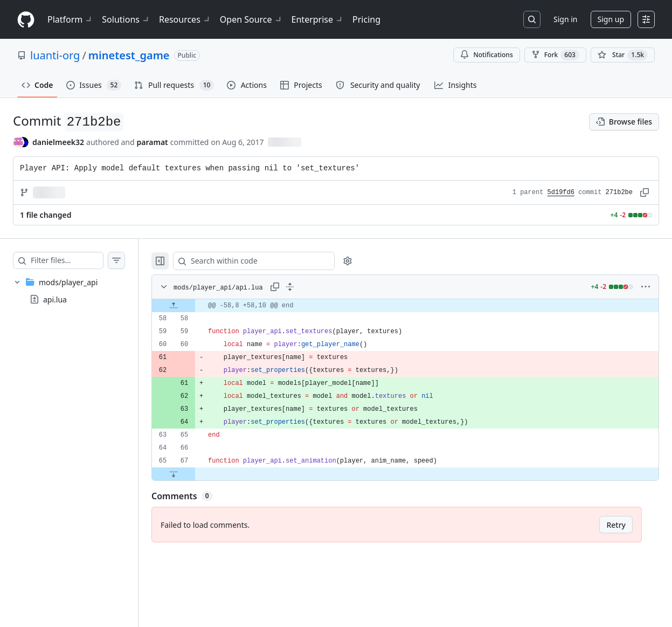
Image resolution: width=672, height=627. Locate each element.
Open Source (251, 19)
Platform (70, 19)
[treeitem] (80, 291)
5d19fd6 (561, 192)
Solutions (126, 19)
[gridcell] (416, 306)
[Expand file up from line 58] (195, 306)
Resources (185, 19)
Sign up (611, 19)
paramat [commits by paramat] (153, 142)
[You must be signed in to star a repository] (623, 55)
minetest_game (129, 55)
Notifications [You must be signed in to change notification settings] (486, 55)
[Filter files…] (78, 260)
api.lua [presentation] (55, 299)
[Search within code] (270, 261)
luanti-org (55, 55)
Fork (555, 55)
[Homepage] (26, 20)
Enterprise (318, 19)
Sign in (565, 19)
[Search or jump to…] (532, 19)
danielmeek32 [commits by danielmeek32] (58, 142)
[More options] (646, 287)
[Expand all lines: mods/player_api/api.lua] (311, 287)
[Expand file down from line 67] (195, 474)
